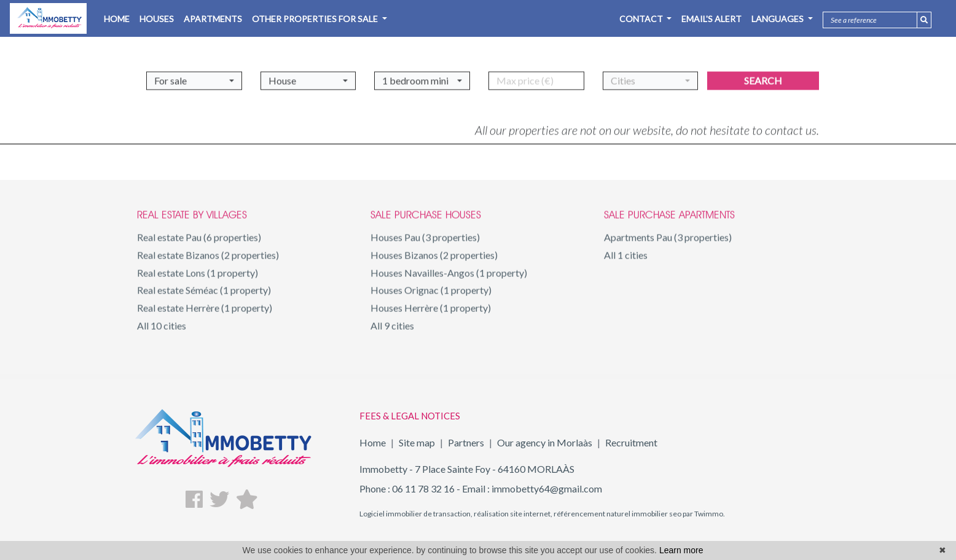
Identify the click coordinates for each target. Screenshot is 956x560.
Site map (417, 442)
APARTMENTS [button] (213, 19)
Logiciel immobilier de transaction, (416, 514)
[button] (194, 77)
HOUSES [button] (157, 19)
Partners (466, 442)
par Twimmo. (703, 514)
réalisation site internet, (512, 514)
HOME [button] (117, 19)
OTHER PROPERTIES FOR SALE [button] (316, 19)
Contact (642, 19)
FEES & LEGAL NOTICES (410, 416)
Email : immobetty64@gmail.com (532, 488)
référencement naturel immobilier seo (617, 514)
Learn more (681, 550)
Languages (778, 19)
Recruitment (631, 442)
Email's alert (711, 19)
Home (373, 442)
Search (763, 76)
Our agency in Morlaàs (545, 442)
